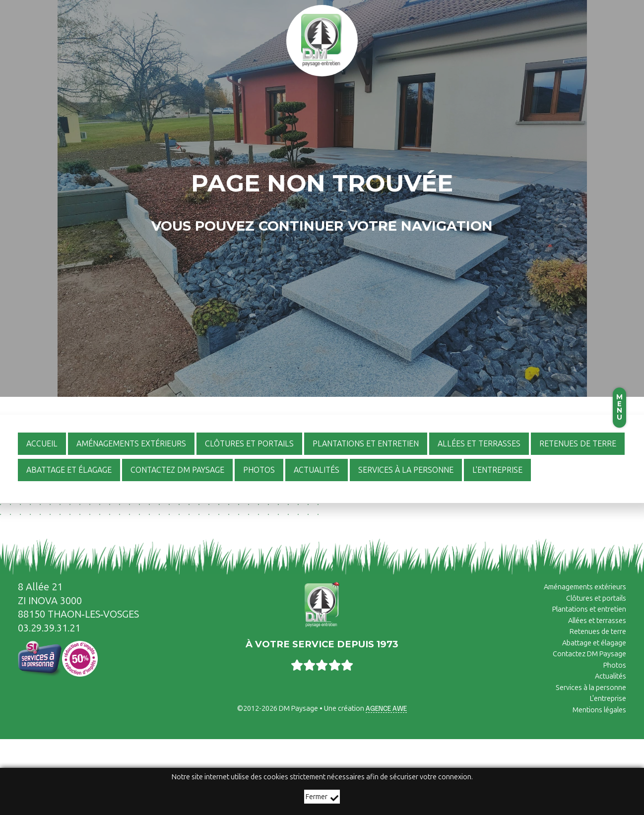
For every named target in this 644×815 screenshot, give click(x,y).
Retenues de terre (598, 631)
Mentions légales (599, 710)
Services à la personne (591, 688)
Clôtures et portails (596, 598)
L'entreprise (608, 698)
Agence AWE (386, 708)
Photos (615, 665)
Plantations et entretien (589, 609)
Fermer (322, 797)
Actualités (611, 676)
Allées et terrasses (597, 621)
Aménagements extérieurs (585, 587)
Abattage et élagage (594, 643)
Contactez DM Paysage (589, 654)
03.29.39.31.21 (49, 628)
